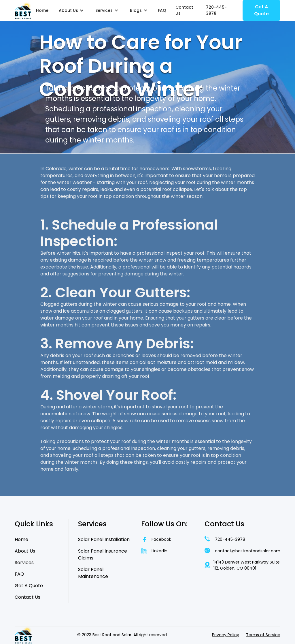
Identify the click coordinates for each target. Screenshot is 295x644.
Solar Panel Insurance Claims (103, 554)
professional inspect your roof (171, 253)
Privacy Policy (226, 635)
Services (24, 563)
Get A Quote (261, 10)
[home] (23, 10)
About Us (25, 551)
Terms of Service (263, 635)
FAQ (162, 10)
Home (42, 10)
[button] (71, 11)
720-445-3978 (216, 10)
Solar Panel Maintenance (93, 573)
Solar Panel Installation (104, 539)
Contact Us (184, 10)
